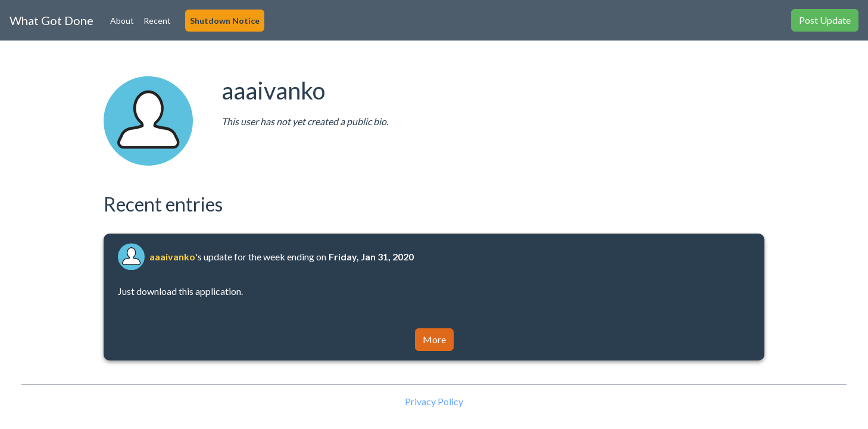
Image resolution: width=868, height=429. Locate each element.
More (434, 339)
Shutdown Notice (225, 21)
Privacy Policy (434, 401)
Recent (157, 21)
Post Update (825, 20)
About (122, 21)
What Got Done (51, 20)
